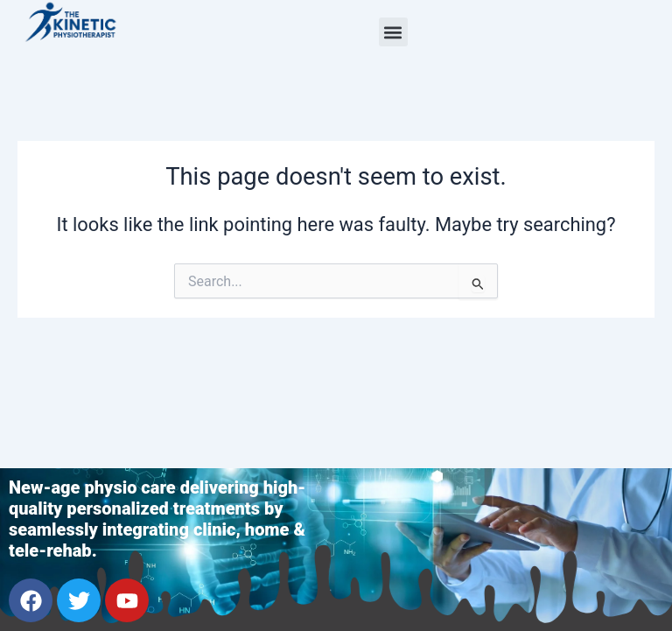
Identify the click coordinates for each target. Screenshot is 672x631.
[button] (393, 32)
